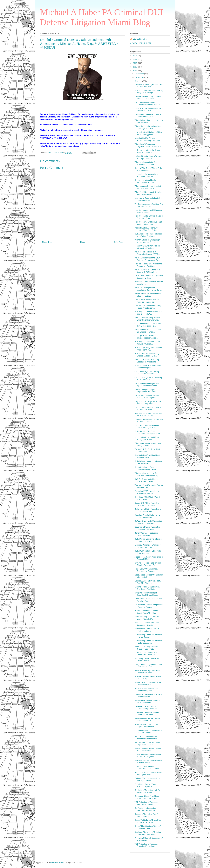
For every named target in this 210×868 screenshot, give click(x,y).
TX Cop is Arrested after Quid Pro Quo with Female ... (149, 205)
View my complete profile (140, 43)
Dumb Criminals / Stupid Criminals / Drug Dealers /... (147, 468)
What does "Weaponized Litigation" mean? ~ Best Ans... (149, 145)
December (140, 74)
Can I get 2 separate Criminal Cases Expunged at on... (147, 426)
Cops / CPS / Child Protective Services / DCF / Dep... (147, 504)
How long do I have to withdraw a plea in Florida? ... (149, 313)
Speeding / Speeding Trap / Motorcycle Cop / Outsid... (147, 815)
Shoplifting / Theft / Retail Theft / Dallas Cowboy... (148, 660)
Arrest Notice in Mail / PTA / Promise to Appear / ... (146, 690)
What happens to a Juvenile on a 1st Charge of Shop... (148, 331)
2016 (135, 63)
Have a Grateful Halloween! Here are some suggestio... (148, 133)
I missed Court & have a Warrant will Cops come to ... (148, 157)
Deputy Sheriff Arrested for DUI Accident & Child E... (148, 408)
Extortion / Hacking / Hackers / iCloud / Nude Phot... (147, 648)
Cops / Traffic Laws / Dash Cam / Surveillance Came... (148, 821)
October (139, 81)
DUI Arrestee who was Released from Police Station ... (148, 235)
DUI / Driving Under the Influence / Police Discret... (148, 636)
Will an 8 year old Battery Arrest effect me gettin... (148, 295)
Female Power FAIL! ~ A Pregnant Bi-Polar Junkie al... (149, 420)
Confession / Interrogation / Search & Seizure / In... (146, 809)
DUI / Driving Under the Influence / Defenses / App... (148, 642)
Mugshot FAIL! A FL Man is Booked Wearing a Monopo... (148, 139)
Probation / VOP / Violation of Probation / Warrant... (147, 492)
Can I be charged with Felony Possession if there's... (147, 373)
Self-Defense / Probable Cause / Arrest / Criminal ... (148, 761)
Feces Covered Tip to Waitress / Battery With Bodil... (148, 672)
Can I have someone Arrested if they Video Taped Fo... (148, 325)
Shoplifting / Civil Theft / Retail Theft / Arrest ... (147, 498)
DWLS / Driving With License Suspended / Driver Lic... (147, 480)
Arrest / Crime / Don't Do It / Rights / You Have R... (146, 725)
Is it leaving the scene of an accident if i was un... (146, 175)
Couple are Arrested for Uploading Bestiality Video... (149, 277)
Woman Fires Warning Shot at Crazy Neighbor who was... (147, 319)
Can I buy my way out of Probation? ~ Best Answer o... (148, 104)
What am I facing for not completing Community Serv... (148, 289)
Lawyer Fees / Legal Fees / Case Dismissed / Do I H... (148, 666)
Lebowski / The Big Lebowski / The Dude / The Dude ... (147, 588)
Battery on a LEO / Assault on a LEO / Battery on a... (148, 510)
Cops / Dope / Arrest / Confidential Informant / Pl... (149, 576)
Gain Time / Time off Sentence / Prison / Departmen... (148, 785)
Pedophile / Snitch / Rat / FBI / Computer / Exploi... (147, 624)
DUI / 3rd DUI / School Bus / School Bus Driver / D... (146, 654)
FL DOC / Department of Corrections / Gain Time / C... (148, 767)
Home (83, 242)
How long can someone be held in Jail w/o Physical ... (149, 343)
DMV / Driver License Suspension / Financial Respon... (149, 606)
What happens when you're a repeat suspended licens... (147, 385)
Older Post (118, 242)
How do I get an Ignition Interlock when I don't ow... (148, 349)
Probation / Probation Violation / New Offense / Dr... (148, 702)
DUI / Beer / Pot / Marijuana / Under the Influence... (147, 713)
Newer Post (47, 242)
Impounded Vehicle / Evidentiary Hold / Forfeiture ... (148, 696)
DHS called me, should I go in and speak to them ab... (149, 110)
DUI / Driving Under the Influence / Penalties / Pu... (148, 462)
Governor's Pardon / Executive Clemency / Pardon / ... (147, 528)
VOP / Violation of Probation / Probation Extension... (147, 845)
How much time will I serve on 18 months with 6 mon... (148, 223)
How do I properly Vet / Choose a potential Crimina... (148, 211)
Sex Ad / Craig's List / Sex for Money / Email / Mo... (147, 618)
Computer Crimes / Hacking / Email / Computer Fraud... (147, 797)
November (140, 77)
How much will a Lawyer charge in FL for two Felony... (149, 217)
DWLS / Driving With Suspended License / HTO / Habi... (148, 522)
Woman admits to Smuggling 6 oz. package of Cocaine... (147, 241)
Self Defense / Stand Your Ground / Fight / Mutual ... (149, 630)
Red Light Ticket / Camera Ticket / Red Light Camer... (149, 773)
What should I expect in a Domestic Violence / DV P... (147, 253)
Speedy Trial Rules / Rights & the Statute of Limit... (148, 169)
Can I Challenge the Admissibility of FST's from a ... (148, 379)
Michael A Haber (140, 39)
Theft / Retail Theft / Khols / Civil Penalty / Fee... (148, 600)
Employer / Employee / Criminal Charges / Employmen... (148, 833)
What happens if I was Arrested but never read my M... (148, 187)
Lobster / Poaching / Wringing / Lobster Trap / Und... (148, 546)
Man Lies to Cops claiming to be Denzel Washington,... (148, 199)
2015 (135, 67)
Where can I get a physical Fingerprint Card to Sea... (146, 391)
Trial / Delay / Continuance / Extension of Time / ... (146, 570)
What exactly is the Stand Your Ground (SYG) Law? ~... (147, 271)
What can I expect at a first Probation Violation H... (146, 163)
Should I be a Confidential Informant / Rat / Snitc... (146, 181)
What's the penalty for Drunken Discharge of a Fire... (148, 127)
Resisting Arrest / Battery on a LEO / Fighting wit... (147, 516)
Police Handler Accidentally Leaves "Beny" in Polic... (146, 229)
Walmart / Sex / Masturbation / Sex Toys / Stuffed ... (147, 779)
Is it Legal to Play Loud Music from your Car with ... (147, 438)
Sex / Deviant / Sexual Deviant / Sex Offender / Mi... (148, 719)
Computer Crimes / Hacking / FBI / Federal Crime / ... (148, 731)
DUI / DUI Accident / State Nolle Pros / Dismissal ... (148, 552)
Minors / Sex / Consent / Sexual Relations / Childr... (148, 684)
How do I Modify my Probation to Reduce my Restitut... (148, 265)
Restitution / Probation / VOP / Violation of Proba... (147, 791)
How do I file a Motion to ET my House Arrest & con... (148, 307)
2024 (135, 56)
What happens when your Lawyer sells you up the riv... (149, 444)
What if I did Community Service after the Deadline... (148, 193)
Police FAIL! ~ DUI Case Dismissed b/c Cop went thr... (148, 432)
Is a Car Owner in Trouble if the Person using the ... (148, 367)
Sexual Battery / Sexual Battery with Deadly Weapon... (148, 749)
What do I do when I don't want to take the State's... (149, 121)
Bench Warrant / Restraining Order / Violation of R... (146, 534)
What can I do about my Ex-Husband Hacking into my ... (148, 474)
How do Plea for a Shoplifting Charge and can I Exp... (147, 355)
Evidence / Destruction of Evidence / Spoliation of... (146, 708)
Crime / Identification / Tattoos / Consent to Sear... (148, 827)
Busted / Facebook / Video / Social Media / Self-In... (146, 612)
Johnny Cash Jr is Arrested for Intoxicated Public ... (147, 247)
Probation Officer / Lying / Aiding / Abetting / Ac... (149, 839)
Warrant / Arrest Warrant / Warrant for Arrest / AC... (149, 486)
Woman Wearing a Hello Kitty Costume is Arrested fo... (147, 361)
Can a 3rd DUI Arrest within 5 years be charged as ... (147, 301)
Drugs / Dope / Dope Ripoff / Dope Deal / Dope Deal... (146, 594)
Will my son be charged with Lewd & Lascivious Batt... (149, 86)
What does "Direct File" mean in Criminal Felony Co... (148, 115)
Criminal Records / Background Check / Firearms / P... (148, 564)
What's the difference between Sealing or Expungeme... (147, 397)
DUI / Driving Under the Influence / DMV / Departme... (148, 540)
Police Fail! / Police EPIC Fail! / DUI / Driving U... (148, 678)
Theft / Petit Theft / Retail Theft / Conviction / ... (148, 450)
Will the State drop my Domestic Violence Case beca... (148, 98)
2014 (135, 70)
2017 (135, 59)
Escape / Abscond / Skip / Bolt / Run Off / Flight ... (148, 582)
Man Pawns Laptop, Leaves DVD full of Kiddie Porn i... (149, 414)
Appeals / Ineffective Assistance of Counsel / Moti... (149, 558)
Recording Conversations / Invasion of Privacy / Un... (146, 737)
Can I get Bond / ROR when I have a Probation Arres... (147, 337)
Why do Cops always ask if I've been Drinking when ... (148, 403)
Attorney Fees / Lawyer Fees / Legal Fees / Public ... (147, 743)
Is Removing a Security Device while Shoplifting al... (147, 151)
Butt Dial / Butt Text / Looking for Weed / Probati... (148, 456)
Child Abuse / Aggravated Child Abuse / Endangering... (148, 755)
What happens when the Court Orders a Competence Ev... (147, 259)
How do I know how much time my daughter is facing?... (149, 92)
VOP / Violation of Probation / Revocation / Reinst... (147, 803)
